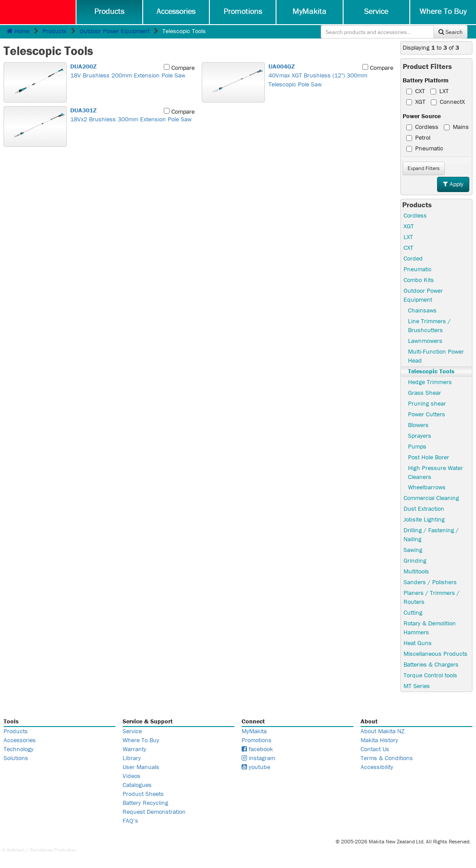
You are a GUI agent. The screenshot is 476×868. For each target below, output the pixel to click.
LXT (440, 91)
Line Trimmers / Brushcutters (429, 325)
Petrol (418, 137)
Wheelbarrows (427, 487)
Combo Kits (419, 280)
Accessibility (377, 767)
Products (109, 11)
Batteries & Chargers (431, 664)
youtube (256, 767)
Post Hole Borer (429, 457)
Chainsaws (422, 310)
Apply (453, 184)
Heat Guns (418, 643)
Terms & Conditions (387, 758)
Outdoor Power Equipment (115, 31)
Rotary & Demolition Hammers (430, 628)
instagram (258, 758)
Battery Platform (426, 80)
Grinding (415, 560)
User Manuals (141, 767)
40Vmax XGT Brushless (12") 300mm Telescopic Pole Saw (329, 75)
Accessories (176, 11)
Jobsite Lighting (424, 519)
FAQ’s (130, 821)
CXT (416, 91)
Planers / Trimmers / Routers (431, 597)
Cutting (413, 612)
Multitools (416, 571)
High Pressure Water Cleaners (436, 472)
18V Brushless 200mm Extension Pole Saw (131, 71)
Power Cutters (427, 414)
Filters (424, 168)
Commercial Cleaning (431, 498)
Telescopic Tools (431, 371)
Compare (179, 68)
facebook (257, 749)
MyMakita (310, 11)
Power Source (422, 116)
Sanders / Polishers (430, 582)
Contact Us (375, 749)
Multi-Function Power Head (436, 356)
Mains (456, 127)
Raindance (41, 850)
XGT (416, 102)
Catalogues (137, 785)
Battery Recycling (145, 803)
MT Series (417, 686)
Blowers (418, 425)
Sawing (413, 550)
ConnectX (448, 102)
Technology (19, 749)
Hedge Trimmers (430, 382)
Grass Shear (425, 393)
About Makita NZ (382, 731)
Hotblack (16, 850)
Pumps (417, 446)
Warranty (134, 749)
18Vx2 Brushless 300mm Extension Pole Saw (131, 115)
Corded (413, 258)
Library (132, 758)
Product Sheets (143, 794)
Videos (132, 776)
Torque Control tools (430, 675)
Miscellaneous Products (436, 654)
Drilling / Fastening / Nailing (431, 534)
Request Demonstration (154, 812)
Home (18, 31)
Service (376, 11)
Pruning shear (427, 403)
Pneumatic (425, 148)
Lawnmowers (425, 341)
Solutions (16, 758)
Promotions (243, 11)
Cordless (422, 127)
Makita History (379, 740)
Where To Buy (443, 11)
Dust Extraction (424, 509)
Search (450, 32)
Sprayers (420, 436)
